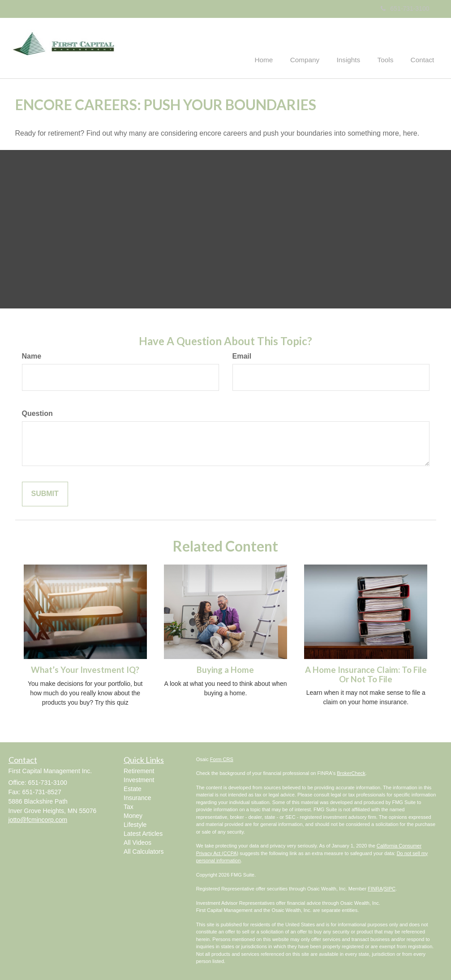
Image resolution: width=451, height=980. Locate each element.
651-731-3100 (405, 9)
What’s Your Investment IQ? (85, 669)
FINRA (375, 888)
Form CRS (222, 758)
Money (133, 815)
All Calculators (144, 851)
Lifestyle (135, 824)
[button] (313, 47)
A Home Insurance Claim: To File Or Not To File (366, 674)
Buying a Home (225, 669)
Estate (133, 788)
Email (242, 356)
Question (37, 413)
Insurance (137, 797)
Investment (139, 779)
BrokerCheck (351, 772)
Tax (129, 806)
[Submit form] (45, 493)
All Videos (137, 842)
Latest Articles (143, 833)
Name (32, 356)
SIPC (390, 888)
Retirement (139, 770)
